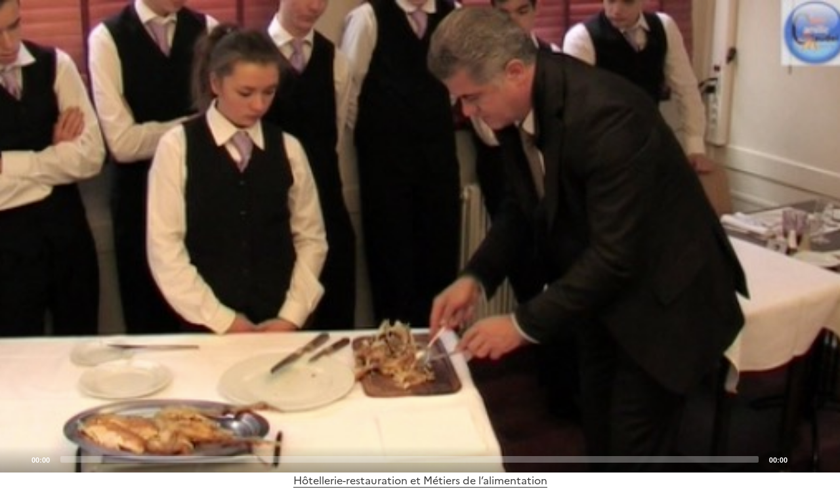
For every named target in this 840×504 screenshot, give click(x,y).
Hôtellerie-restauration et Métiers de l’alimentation (420, 480)
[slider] (409, 459)
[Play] (420, 236)
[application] (420, 236)
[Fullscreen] (822, 459)
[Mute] (801, 459)
